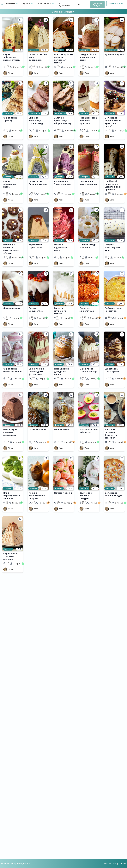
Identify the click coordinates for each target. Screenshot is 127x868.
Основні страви (113, 50)
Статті (79, 5)
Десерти (34, 50)
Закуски (84, 425)
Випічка (8, 50)
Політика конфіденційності (15, 864)
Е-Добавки (64, 5)
